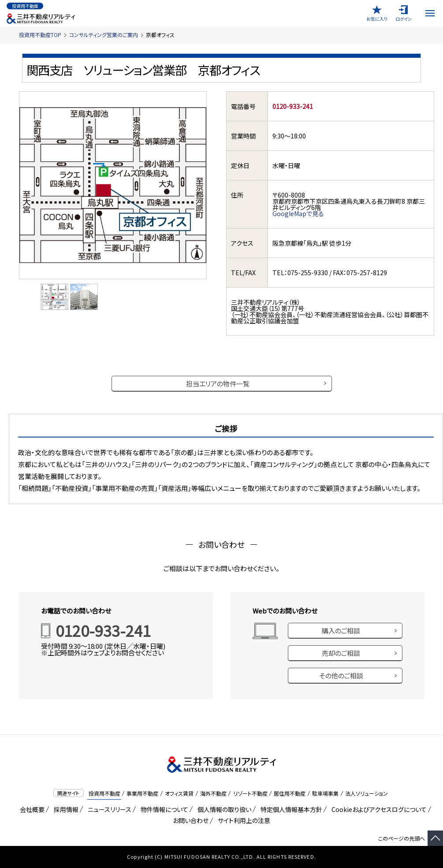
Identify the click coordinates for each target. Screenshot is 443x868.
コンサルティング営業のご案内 (104, 35)
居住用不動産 (290, 793)
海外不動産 (213, 793)
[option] (55, 297)
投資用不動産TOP (40, 35)
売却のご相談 (341, 653)
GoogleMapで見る (298, 213)
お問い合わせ (191, 820)
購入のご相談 (341, 630)
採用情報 (65, 809)
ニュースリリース (108, 809)
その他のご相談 (341, 675)
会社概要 (31, 809)
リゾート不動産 (250, 793)
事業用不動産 (142, 793)
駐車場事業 (325, 793)
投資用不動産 (104, 793)
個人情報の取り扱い (223, 809)
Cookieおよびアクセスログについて (378, 809)
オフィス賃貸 (179, 793)
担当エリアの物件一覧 (218, 383)
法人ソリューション (367, 793)
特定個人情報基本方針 (290, 809)
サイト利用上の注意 (242, 820)
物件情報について (163, 809)
